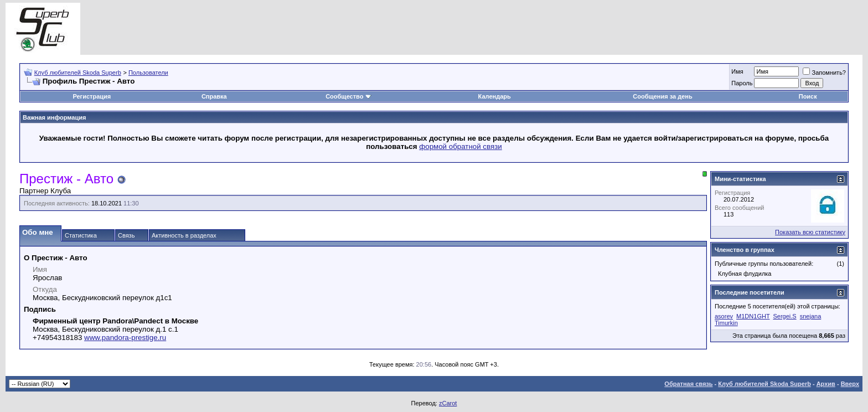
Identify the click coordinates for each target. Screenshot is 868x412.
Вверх (850, 384)
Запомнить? (824, 73)
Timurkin (726, 323)
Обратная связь (688, 384)
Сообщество (348, 96)
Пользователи (148, 73)
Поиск (808, 96)
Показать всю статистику (810, 232)
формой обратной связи (461, 146)
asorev (724, 316)
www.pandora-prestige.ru (125, 338)
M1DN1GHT (753, 316)
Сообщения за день (662, 96)
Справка (214, 96)
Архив (826, 384)
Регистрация (92, 96)
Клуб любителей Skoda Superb (78, 73)
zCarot (448, 403)
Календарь (495, 96)
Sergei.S (784, 316)
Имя (737, 71)
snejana (811, 316)
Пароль (742, 83)
